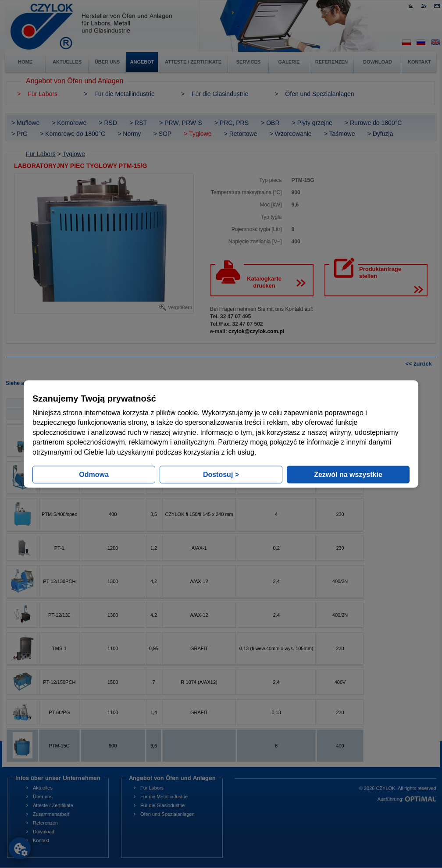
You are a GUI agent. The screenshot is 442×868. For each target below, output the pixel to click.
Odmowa (94, 474)
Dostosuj (221, 474)
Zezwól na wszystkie (348, 474)
